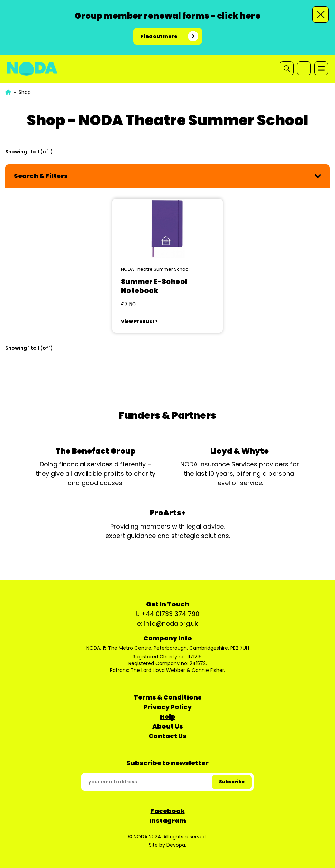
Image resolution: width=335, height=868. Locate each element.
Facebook (168, 811)
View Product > (139, 322)
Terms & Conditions (168, 697)
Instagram (168, 821)
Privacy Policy (167, 707)
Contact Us (167, 736)
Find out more (159, 36)
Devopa (176, 845)
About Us (168, 726)
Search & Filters (41, 176)
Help (168, 717)
